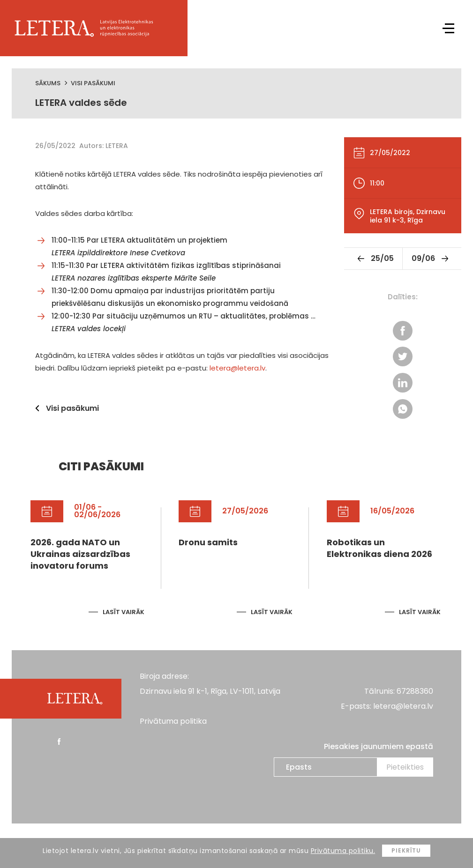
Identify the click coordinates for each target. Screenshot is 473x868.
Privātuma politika (173, 722)
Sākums (48, 83)
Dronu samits (208, 543)
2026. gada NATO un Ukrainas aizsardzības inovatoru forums (80, 554)
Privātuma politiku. (343, 851)
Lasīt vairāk (124, 612)
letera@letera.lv (237, 368)
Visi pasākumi (93, 83)
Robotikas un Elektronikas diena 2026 (379, 549)
